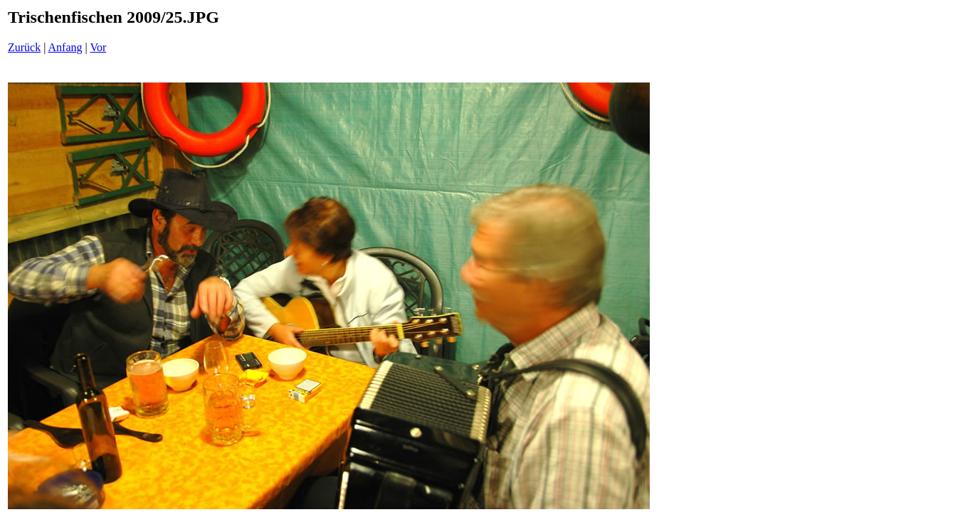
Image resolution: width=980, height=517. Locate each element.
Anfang (65, 47)
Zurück (24, 47)
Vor (98, 47)
